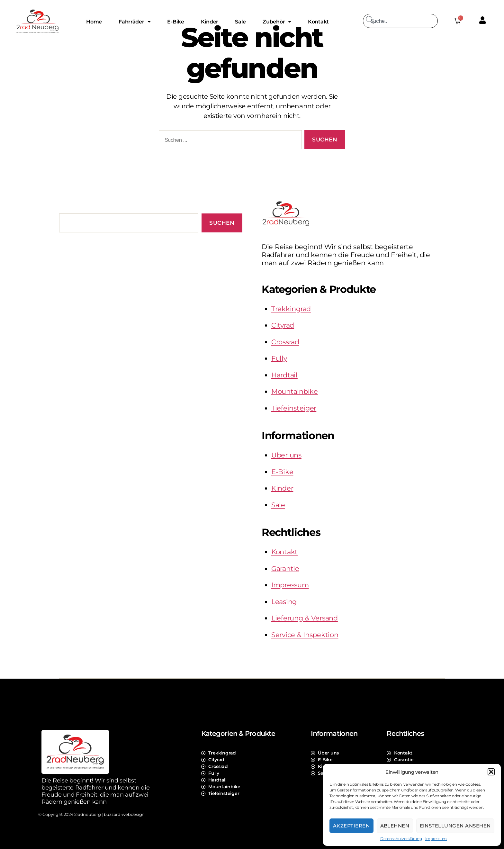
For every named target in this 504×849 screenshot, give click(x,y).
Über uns (286, 455)
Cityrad (283, 325)
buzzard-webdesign (124, 814)
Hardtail (284, 375)
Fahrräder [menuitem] (135, 22)
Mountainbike (295, 391)
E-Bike (282, 472)
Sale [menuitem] (240, 22)
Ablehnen (395, 826)
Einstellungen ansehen (455, 826)
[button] (491, 772)
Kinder (282, 488)
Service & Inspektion (305, 635)
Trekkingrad (291, 309)
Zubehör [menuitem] (277, 22)
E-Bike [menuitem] (175, 22)
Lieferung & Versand (305, 618)
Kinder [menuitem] (210, 22)
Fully (279, 358)
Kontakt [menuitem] (318, 22)
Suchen (222, 223)
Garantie (285, 569)
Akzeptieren (351, 826)
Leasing (284, 602)
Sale (278, 505)
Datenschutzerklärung (401, 839)
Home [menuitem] (94, 22)
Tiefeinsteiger (294, 408)
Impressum (436, 839)
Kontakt (284, 552)
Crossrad (285, 342)
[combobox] (400, 21)
